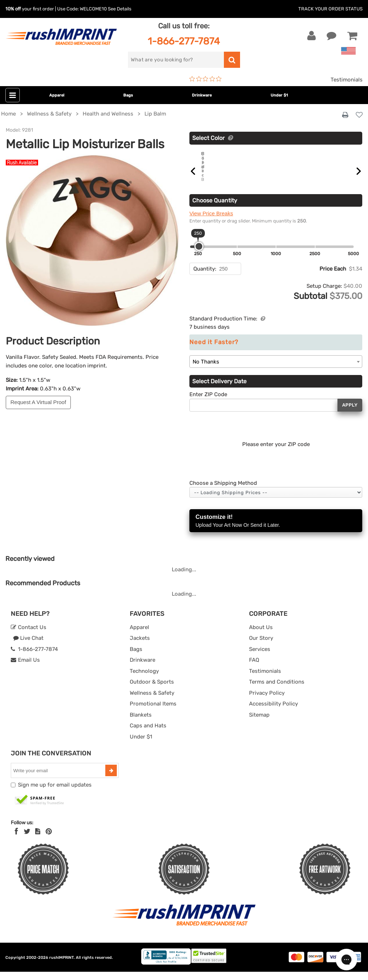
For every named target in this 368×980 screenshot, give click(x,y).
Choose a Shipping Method (223, 491)
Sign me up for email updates (55, 793)
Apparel (57, 95)
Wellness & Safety (152, 701)
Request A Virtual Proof (38, 402)
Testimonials (347, 80)
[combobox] (276, 370)
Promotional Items (153, 712)
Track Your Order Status (330, 9)
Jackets (140, 646)
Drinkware (202, 95)
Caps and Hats (148, 734)
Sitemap (259, 723)
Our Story (261, 646)
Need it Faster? (214, 350)
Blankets (141, 723)
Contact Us (29, 636)
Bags (128, 95)
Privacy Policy (267, 701)
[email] (59, 779)
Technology (144, 679)
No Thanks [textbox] (206, 370)
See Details (120, 9)
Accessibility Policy (273, 712)
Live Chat (28, 646)
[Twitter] (27, 840)
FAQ (254, 668)
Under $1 (279, 95)
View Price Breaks (211, 222)
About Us (261, 636)
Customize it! (276, 529)
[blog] (38, 840)
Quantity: (205, 277)
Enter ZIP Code (208, 403)
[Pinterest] (49, 840)
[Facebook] (16, 840)
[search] (176, 60)
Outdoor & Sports (152, 690)
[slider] (199, 255)
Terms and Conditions (277, 690)
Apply (350, 413)
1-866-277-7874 (184, 41)
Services (260, 657)
